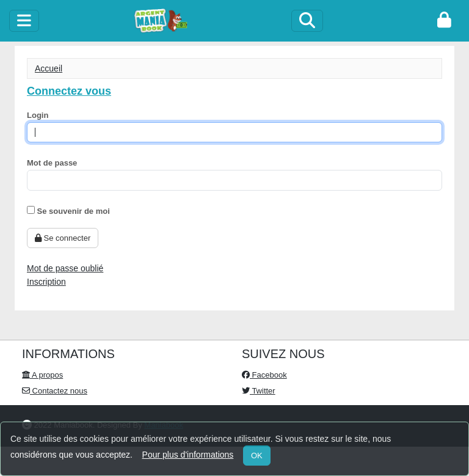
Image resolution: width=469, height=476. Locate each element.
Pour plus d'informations (188, 455)
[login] (444, 21)
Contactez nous (55, 391)
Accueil (49, 68)
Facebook (264, 375)
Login (38, 115)
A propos (42, 375)
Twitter (259, 391)
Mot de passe (52, 163)
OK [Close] (257, 456)
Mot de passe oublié (65, 268)
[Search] (307, 21)
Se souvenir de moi (68, 211)
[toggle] (24, 21)
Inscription (46, 282)
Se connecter (63, 238)
